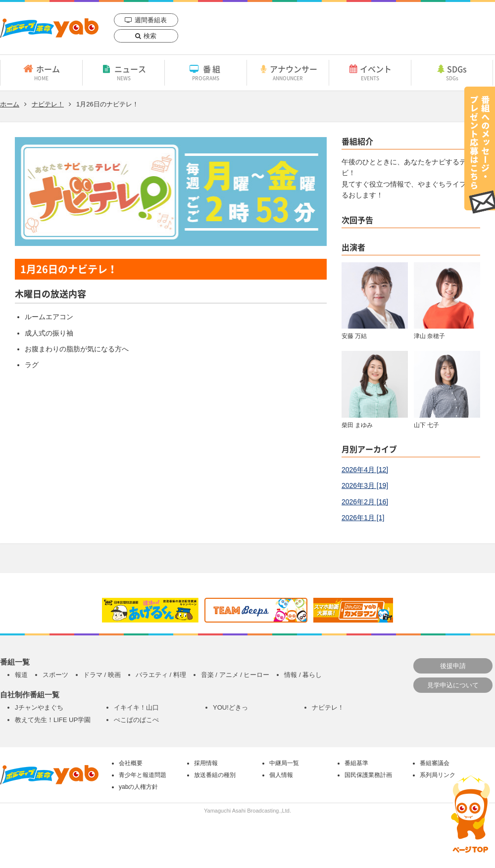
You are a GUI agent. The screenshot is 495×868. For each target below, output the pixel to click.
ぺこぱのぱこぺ (136, 720)
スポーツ (55, 675)
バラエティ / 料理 (161, 675)
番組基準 (356, 763)
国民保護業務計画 (368, 775)
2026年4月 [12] (365, 470)
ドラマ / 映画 (102, 675)
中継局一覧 (284, 763)
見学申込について (453, 685)
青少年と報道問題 (143, 775)
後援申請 (453, 666)
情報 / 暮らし (303, 675)
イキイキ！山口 (136, 707)
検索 (150, 36)
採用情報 (206, 763)
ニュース (124, 72)
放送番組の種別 (215, 775)
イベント (370, 72)
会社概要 (131, 763)
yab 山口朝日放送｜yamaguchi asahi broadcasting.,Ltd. (49, 28)
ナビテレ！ (48, 104)
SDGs (452, 72)
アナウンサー (288, 72)
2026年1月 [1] (363, 518)
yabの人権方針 (138, 787)
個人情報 (281, 775)
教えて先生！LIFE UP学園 (53, 720)
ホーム (41, 72)
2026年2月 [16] (365, 502)
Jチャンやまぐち (39, 707)
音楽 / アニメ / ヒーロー (235, 675)
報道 (21, 675)
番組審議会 (435, 763)
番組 (206, 72)
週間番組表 (151, 20)
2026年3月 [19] (365, 485)
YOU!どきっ (230, 707)
